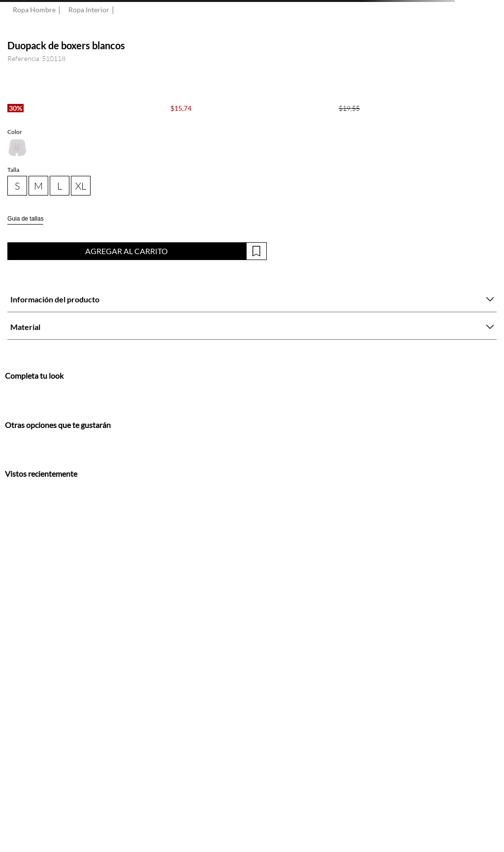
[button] (17, 148)
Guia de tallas (25, 219)
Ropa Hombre (34, 10)
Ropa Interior (89, 10)
